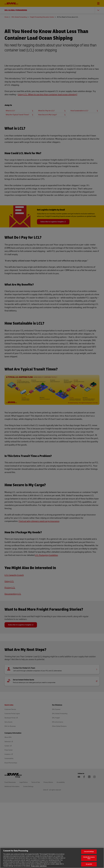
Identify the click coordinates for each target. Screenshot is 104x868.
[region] (52, 858)
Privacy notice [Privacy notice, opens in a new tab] (35, 866)
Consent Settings (89, 852)
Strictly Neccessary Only (89, 858)
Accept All (89, 864)
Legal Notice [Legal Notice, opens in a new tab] (43, 866)
